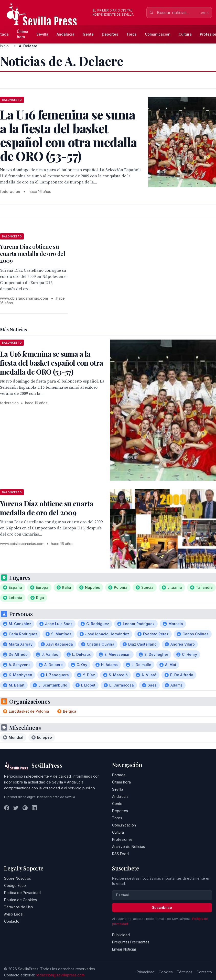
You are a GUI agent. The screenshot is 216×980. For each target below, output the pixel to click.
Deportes (110, 34)
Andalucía (66, 34)
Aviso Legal (14, 914)
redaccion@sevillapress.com (60, 975)
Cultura (185, 34)
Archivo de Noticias (128, 847)
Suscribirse (162, 907)
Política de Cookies (20, 900)
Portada (119, 775)
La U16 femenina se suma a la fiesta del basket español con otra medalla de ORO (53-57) (51, 363)
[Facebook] (7, 808)
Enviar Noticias (124, 949)
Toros (132, 34)
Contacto (12, 921)
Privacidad (146, 972)
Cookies (166, 972)
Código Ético (15, 885)
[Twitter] (16, 808)
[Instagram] (25, 808)
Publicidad (121, 935)
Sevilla (42, 34)
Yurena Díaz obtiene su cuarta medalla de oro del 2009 (33, 253)
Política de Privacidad (22, 893)
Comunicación (158, 34)
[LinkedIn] (34, 808)
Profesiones (122, 839)
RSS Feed (120, 854)
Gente (88, 34)
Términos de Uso (19, 907)
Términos (185, 972)
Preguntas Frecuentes (131, 942)
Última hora (23, 34)
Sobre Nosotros (18, 878)
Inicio (4, 46)
